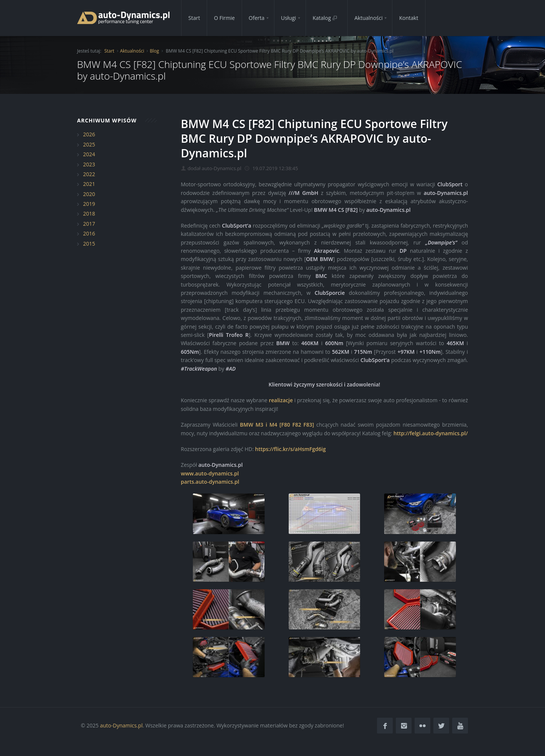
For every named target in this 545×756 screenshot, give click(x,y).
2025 (89, 144)
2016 (89, 233)
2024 (89, 154)
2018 (89, 214)
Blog (154, 51)
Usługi (289, 18)
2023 (89, 164)
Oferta (257, 18)
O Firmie (224, 18)
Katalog (325, 18)
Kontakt (409, 18)
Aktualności (369, 18)
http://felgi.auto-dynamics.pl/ (431, 433)
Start (194, 18)
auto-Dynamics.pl (121, 725)
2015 (89, 244)
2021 (89, 184)
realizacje (281, 400)
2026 (89, 134)
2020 (89, 194)
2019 (89, 204)
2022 (89, 174)
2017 (89, 224)
